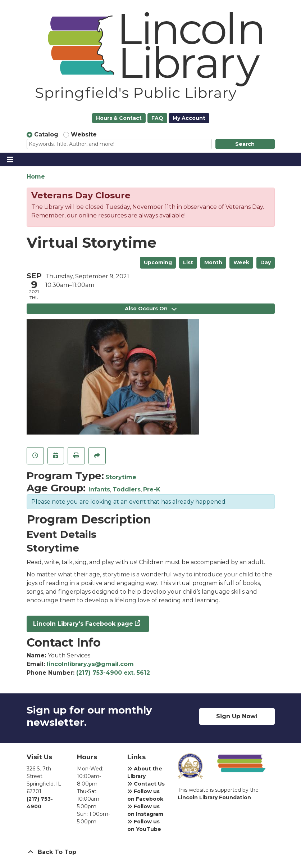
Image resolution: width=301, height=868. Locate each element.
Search (245, 144)
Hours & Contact (119, 118)
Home (36, 177)
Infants (99, 489)
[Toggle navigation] (10, 159)
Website (84, 134)
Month (213, 262)
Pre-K (152, 489)
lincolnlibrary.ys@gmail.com (90, 664)
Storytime (121, 477)
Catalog (46, 134)
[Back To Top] (151, 852)
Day (266, 262)
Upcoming (158, 262)
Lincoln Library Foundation (214, 797)
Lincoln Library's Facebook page (83, 624)
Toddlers (127, 489)
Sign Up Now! (237, 716)
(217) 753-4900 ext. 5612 (113, 673)
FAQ (157, 118)
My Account (189, 118)
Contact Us (146, 784)
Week (241, 262)
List (188, 262)
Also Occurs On (151, 309)
